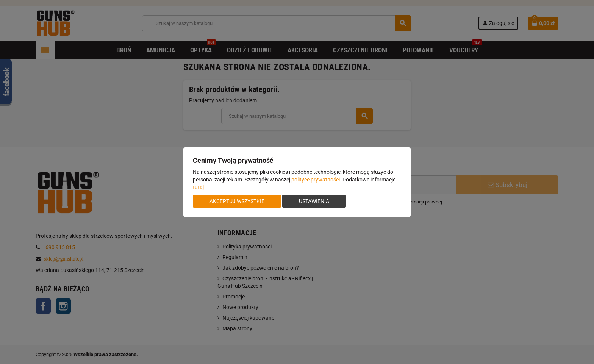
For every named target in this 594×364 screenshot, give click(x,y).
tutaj (198, 187)
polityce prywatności (316, 180)
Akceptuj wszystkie (237, 201)
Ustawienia (314, 201)
